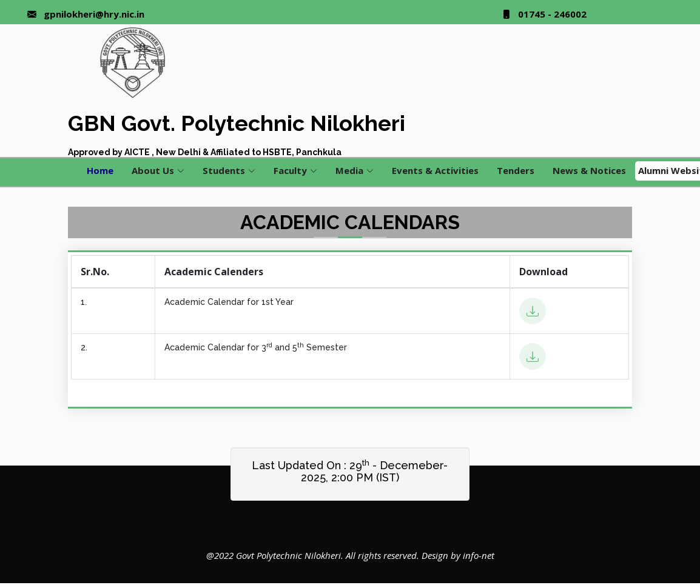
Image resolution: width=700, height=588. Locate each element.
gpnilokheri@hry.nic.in (94, 14)
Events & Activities (435, 170)
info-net (479, 555)
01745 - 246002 (552, 14)
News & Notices (589, 170)
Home (100, 170)
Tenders (516, 170)
